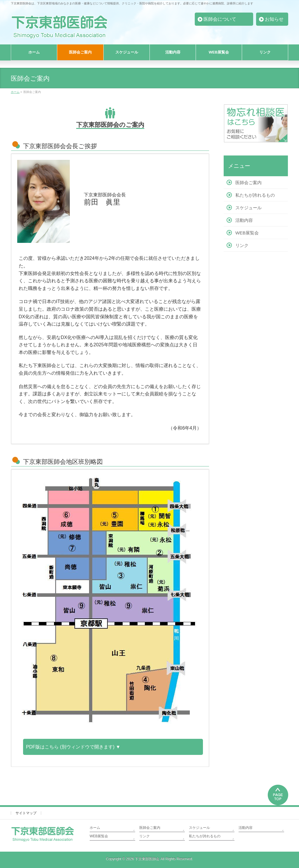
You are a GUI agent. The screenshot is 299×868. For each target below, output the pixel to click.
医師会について (220, 19)
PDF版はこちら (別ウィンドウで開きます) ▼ (73, 747)
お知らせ (274, 19)
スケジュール (248, 208)
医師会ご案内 (248, 183)
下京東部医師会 (147, 859)
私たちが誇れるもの (255, 195)
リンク (242, 245)
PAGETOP (278, 794)
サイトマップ (26, 813)
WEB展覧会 (247, 233)
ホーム (95, 828)
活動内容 (244, 220)
